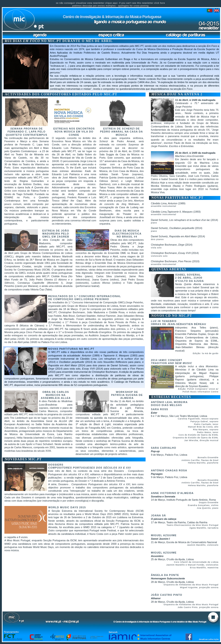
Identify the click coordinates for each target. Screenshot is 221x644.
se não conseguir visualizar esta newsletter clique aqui (87, 3)
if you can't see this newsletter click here (142, 3)
